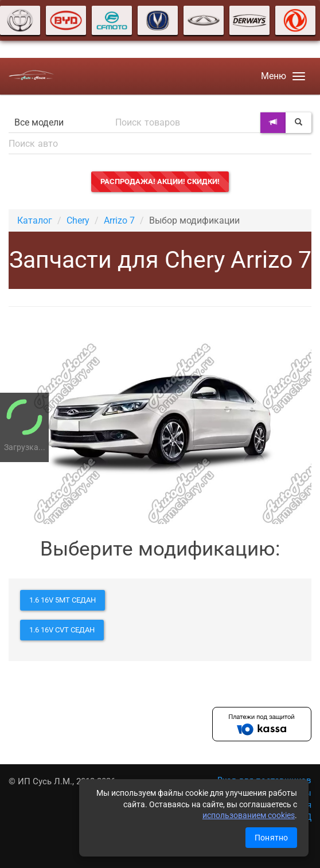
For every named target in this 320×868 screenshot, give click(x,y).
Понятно (271, 838)
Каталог (35, 220)
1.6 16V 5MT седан (63, 600)
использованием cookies (249, 815)
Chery (78, 220)
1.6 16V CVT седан (62, 630)
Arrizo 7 (119, 220)
